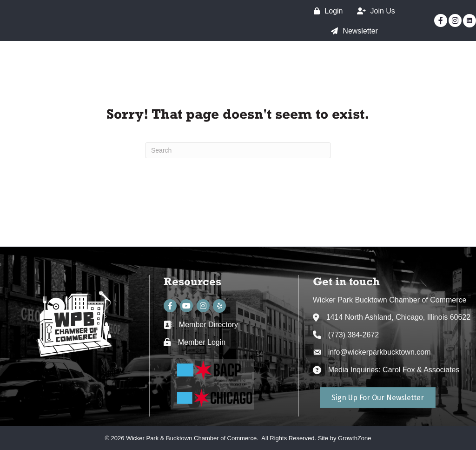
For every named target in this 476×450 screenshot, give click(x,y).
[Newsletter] (352, 31)
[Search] (238, 150)
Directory (442, 63)
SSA (351, 63)
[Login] (326, 11)
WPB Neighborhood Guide (409, 80)
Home (151, 63)
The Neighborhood (217, 63)
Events (391, 63)
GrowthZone (355, 438)
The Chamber (298, 63)
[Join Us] (374, 11)
